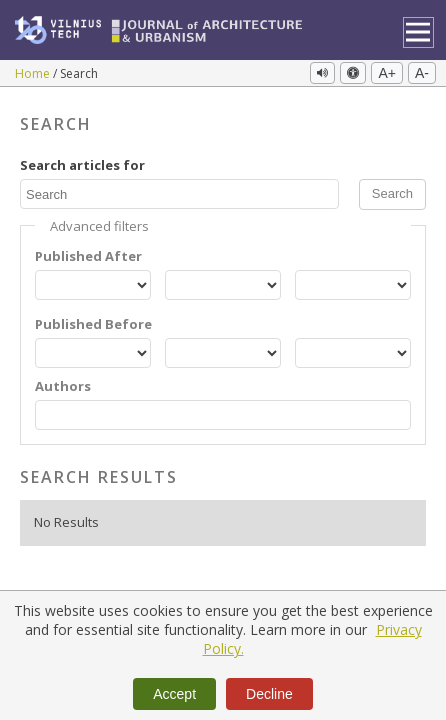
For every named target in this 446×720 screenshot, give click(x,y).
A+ (387, 73)
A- (422, 73)
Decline (269, 694)
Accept (174, 694)
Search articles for (82, 165)
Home (34, 73)
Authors (63, 386)
